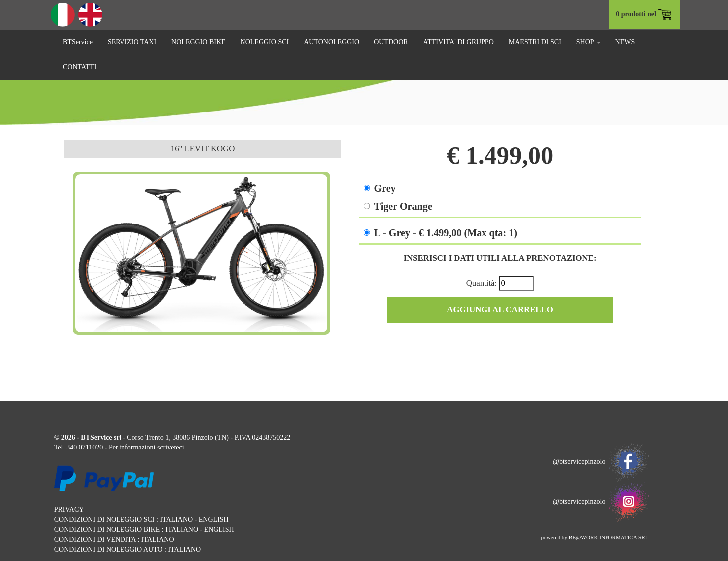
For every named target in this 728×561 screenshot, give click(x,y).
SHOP (588, 42)
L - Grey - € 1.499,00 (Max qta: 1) (446, 233)
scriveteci (171, 447)
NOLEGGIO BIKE (198, 42)
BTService (78, 42)
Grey (385, 188)
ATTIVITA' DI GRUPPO (459, 42)
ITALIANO (176, 519)
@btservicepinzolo (601, 462)
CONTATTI (79, 67)
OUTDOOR (391, 42)
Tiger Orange (403, 206)
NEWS (625, 42)
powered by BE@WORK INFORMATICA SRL (595, 537)
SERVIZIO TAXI (132, 42)
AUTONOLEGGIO (331, 42)
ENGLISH (214, 519)
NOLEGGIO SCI (265, 42)
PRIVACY (69, 509)
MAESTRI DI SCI (535, 42)
